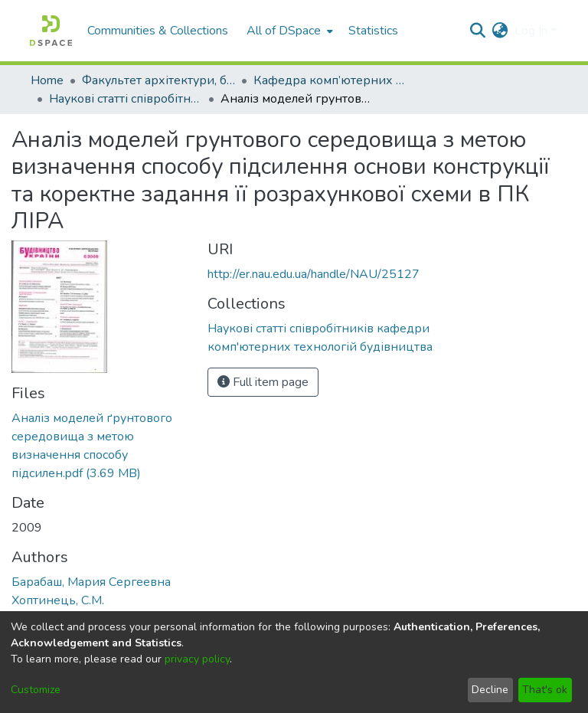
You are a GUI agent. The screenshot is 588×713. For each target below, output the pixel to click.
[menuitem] (288, 31)
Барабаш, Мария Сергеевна (91, 582)
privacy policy (197, 659)
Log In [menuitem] (531, 31)
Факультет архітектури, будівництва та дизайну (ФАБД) (158, 80)
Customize (36, 690)
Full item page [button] (263, 382)
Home (47, 80)
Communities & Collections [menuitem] (158, 31)
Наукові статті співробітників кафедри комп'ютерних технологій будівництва (126, 99)
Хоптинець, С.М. (58, 600)
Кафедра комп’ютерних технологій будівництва (330, 80)
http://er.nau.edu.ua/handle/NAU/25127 (314, 274)
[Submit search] (478, 31)
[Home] (51, 31)
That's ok (545, 690)
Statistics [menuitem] (373, 31)
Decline (490, 690)
